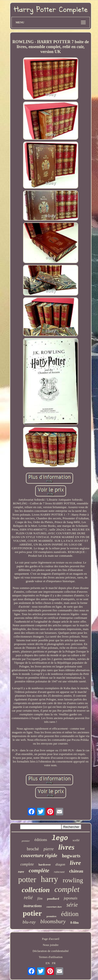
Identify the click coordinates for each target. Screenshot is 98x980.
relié (28, 898)
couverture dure (54, 907)
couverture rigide (39, 855)
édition (70, 914)
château (76, 871)
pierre (49, 849)
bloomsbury (53, 921)
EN (48, 963)
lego (60, 838)
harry (49, 879)
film (40, 899)
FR (54, 963)
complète (39, 870)
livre (75, 863)
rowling (73, 880)
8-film (74, 923)
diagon (60, 864)
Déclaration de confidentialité (51, 951)
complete (27, 864)
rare (21, 872)
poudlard (53, 899)
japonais (71, 898)
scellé (76, 840)
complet (67, 889)
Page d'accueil (51, 939)
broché (33, 849)
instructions (33, 906)
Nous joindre (51, 945)
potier (32, 913)
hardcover (45, 865)
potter (27, 880)
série (72, 905)
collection (36, 890)
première (51, 916)
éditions (41, 840)
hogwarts (71, 856)
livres (66, 847)
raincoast (59, 872)
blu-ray (29, 922)
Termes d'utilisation (51, 957)
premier (26, 841)
